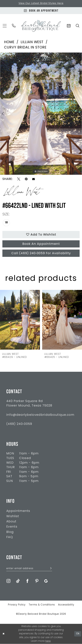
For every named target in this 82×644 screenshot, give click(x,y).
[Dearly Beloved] (41, 26)
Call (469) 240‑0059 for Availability (41, 254)
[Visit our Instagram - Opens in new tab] (8, 581)
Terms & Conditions (42, 605)
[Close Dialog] (4, 634)
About (11, 522)
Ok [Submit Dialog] (78, 634)
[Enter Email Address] (29, 569)
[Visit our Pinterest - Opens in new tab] (37, 581)
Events (12, 527)
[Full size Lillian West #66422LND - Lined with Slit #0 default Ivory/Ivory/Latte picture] (41, 114)
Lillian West (32, 42)
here (48, 641)
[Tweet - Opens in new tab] (19, 179)
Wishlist (13, 517)
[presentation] (20, 320)
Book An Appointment (41, 244)
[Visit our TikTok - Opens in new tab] (18, 581)
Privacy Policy (17, 605)
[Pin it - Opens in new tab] (26, 179)
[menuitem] (14, 26)
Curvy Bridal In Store (25, 48)
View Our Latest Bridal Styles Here (41, 3)
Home (9, 42)
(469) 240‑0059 (19, 424)
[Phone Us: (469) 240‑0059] (14, 26)
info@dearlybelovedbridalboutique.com (40, 415)
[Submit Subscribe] (50, 569)
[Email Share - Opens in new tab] (34, 179)
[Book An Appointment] (41, 11)
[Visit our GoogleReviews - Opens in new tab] (46, 581)
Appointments (18, 511)
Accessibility (66, 605)
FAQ (10, 538)
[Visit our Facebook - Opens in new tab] (27, 581)
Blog (10, 532)
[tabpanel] (41, 114)
